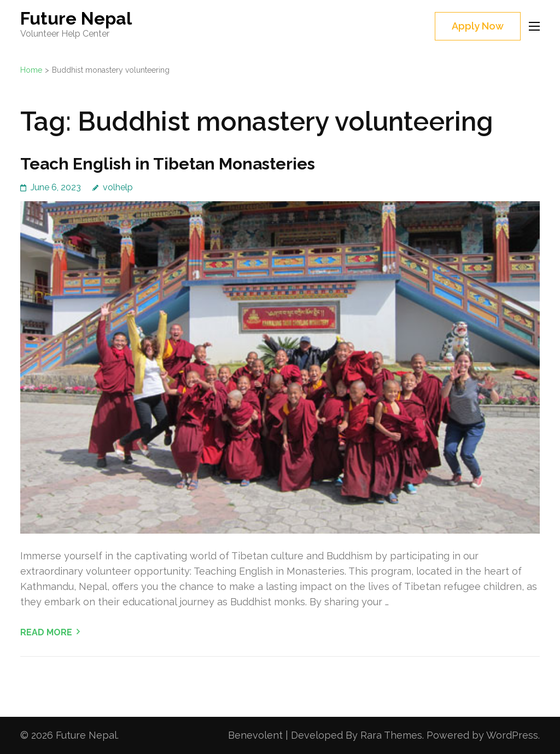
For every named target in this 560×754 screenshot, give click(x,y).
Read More (46, 632)
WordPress (512, 735)
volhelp (118, 187)
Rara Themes (391, 735)
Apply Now (478, 26)
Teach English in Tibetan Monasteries (168, 164)
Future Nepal (76, 18)
